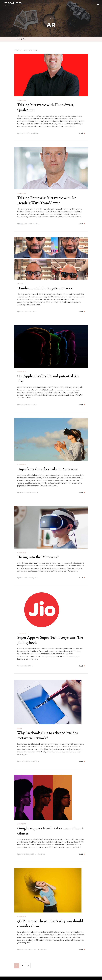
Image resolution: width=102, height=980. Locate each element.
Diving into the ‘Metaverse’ (39, 556)
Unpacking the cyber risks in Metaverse (49, 468)
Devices (20, 283)
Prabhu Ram (12, 3)
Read (82, 133)
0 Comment (41, 853)
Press (19, 727)
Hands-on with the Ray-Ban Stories (46, 288)
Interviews (21, 100)
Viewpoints (22, 371)
